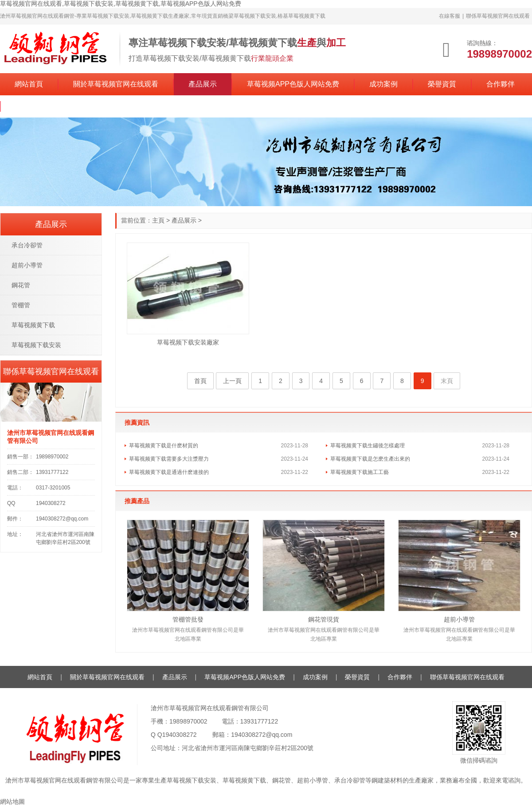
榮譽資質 (442, 84)
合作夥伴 (501, 84)
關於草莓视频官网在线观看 (116, 84)
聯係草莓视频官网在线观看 (498, 16)
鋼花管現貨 (324, 619)
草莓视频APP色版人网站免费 (293, 84)
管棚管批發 (188, 619)
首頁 (200, 381)
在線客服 (450, 16)
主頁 (158, 220)
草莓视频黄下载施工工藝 (360, 472)
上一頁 (232, 381)
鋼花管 (21, 285)
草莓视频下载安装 (36, 345)
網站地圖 (12, 802)
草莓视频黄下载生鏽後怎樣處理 (368, 446)
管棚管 (21, 305)
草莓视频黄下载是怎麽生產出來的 (370, 459)
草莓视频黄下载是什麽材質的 (164, 446)
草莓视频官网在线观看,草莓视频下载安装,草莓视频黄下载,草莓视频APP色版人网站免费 (121, 4)
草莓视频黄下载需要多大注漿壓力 (169, 459)
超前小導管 (459, 619)
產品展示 (203, 84)
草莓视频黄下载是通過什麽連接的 (169, 472)
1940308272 (180, 735)
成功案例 (383, 84)
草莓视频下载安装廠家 (188, 342)
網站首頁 (29, 84)
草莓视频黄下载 (33, 325)
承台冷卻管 (27, 245)
